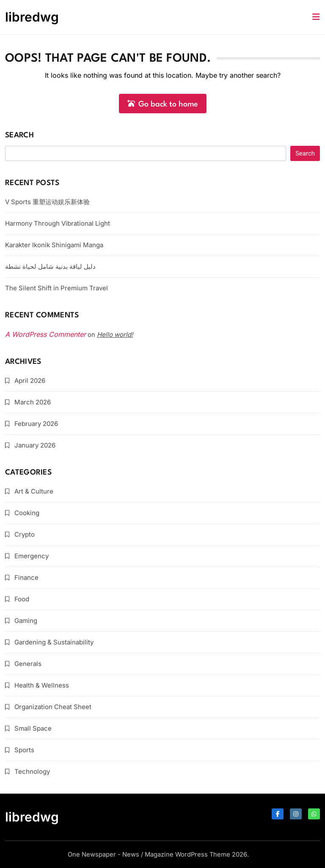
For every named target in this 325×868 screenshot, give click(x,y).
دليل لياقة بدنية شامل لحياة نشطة (50, 266)
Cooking (27, 513)
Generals (28, 664)
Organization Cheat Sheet (53, 707)
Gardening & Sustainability (54, 642)
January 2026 (35, 445)
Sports (24, 750)
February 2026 (36, 424)
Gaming (26, 621)
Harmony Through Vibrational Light (58, 223)
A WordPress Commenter (45, 334)
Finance (26, 577)
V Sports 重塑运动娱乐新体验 (47, 202)
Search (19, 135)
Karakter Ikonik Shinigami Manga (54, 245)
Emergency (32, 556)
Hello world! (115, 334)
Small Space (33, 728)
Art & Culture (34, 491)
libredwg (32, 17)
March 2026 (33, 402)
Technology (32, 771)
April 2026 (30, 381)
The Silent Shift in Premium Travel (56, 288)
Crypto (25, 534)
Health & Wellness (42, 685)
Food (22, 599)
